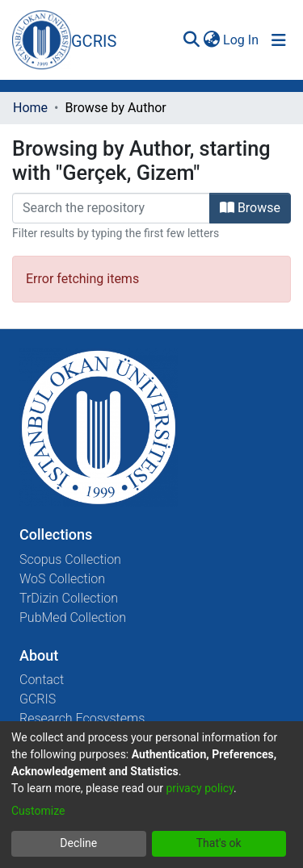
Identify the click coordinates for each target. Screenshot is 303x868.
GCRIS (38, 699)
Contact (42, 680)
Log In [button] (242, 40)
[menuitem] (211, 40)
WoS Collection (62, 579)
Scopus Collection (70, 559)
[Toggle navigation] (279, 40)
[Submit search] (191, 40)
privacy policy (200, 788)
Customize (38, 811)
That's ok (219, 843)
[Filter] (111, 208)
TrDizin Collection (69, 598)
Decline (78, 843)
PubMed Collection (73, 618)
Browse (250, 208)
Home (30, 108)
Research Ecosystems (82, 718)
